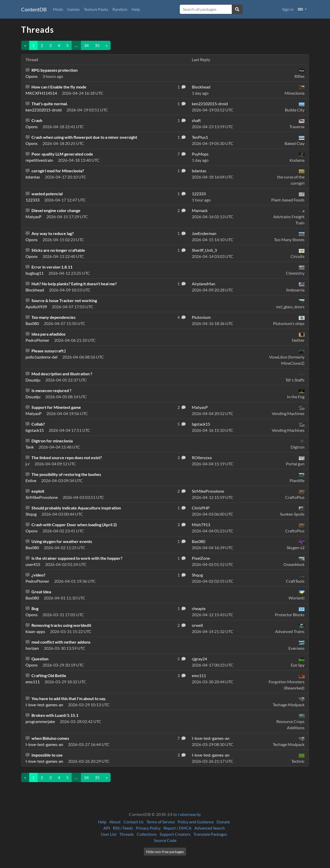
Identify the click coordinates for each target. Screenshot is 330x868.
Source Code (165, 840)
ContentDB (34, 9)
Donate (223, 822)
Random (120, 9)
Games (73, 9)
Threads (127, 834)
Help (136, 9)
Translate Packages (210, 834)
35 (97, 45)
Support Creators (175, 834)
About (115, 822)
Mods (58, 9)
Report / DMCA (178, 828)
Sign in (288, 9)
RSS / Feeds (123, 828)
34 (86, 45)
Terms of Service (161, 822)
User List (109, 834)
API (107, 828)
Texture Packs (96, 9)
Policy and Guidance (196, 822)
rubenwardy (190, 814)
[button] (302, 9)
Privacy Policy (148, 828)
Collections (147, 834)
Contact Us (134, 822)
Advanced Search (210, 828)
